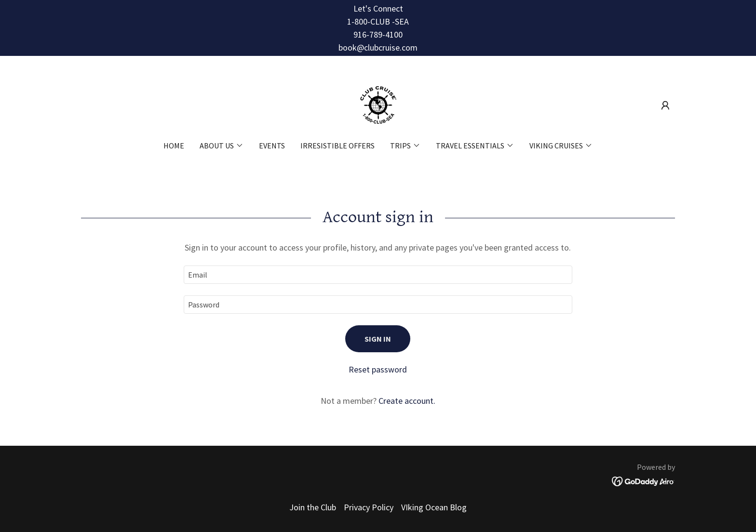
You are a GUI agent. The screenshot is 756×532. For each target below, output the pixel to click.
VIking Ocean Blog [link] (434, 507)
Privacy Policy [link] (369, 507)
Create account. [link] (407, 401)
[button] (665, 106)
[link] (378, 104)
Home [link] (174, 146)
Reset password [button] (378, 369)
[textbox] (378, 275)
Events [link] (272, 146)
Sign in (378, 339)
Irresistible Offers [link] (337, 146)
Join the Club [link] (313, 507)
